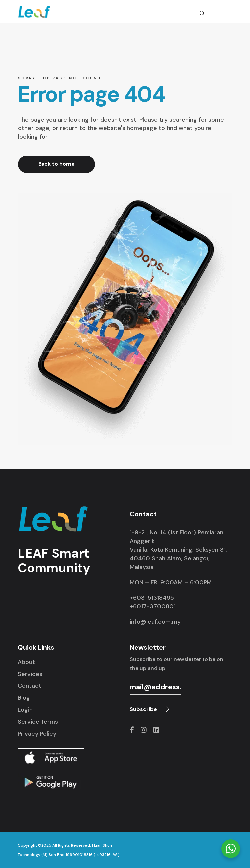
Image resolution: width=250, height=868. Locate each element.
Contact (29, 686)
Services (30, 674)
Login (25, 710)
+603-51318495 (152, 598)
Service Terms (38, 722)
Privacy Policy (37, 734)
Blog (24, 698)
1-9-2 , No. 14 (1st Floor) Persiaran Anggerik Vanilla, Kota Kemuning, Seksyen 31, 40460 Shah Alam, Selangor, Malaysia (178, 550)
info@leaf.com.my (155, 622)
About (26, 662)
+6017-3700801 (153, 606)
